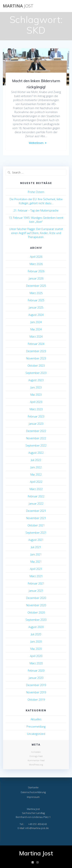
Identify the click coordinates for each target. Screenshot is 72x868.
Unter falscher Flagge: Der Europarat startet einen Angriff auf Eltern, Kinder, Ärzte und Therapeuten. (36, 233)
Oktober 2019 (36, 700)
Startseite (33, 787)
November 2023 (36, 358)
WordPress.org (36, 765)
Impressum (33, 797)
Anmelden (36, 752)
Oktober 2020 (36, 612)
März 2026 (36, 264)
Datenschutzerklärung (33, 792)
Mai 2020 (36, 649)
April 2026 (36, 257)
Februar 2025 (36, 300)
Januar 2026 (36, 278)
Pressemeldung (36, 727)
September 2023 (36, 373)
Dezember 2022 (36, 431)
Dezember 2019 (36, 685)
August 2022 (36, 453)
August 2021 (36, 540)
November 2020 (36, 605)
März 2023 (36, 409)
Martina (18, 6)
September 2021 (36, 533)
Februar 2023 (36, 416)
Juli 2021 (36, 547)
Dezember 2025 (36, 286)
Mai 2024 (36, 329)
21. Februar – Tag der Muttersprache (36, 210)
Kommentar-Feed (36, 760)
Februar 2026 (36, 271)
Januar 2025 (36, 308)
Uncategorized (36, 734)
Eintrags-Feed (36, 756)
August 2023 (36, 380)
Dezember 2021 (36, 511)
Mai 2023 (36, 395)
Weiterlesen (36, 143)
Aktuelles (36, 719)
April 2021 (36, 569)
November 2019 (36, 692)
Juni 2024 (36, 322)
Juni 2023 (36, 387)
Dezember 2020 (36, 598)
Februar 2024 (36, 344)
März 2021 (36, 576)
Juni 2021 (36, 554)
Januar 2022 (36, 504)
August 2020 (36, 627)
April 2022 (36, 482)
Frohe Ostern (36, 192)
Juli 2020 (36, 634)
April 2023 (36, 402)
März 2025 (36, 293)
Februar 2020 (36, 671)
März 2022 (36, 489)
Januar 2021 (36, 591)
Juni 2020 (36, 641)
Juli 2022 (36, 460)
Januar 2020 (36, 678)
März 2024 (36, 337)
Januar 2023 (36, 424)
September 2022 (36, 445)
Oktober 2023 (36, 366)
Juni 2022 (36, 467)
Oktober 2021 (36, 525)
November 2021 (36, 518)
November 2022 (36, 438)
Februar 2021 (36, 583)
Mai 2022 (36, 475)
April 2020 (36, 656)
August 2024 (36, 315)
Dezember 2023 (36, 351)
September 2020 (36, 620)
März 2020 (36, 663)
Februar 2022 (36, 496)
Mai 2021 (36, 562)
